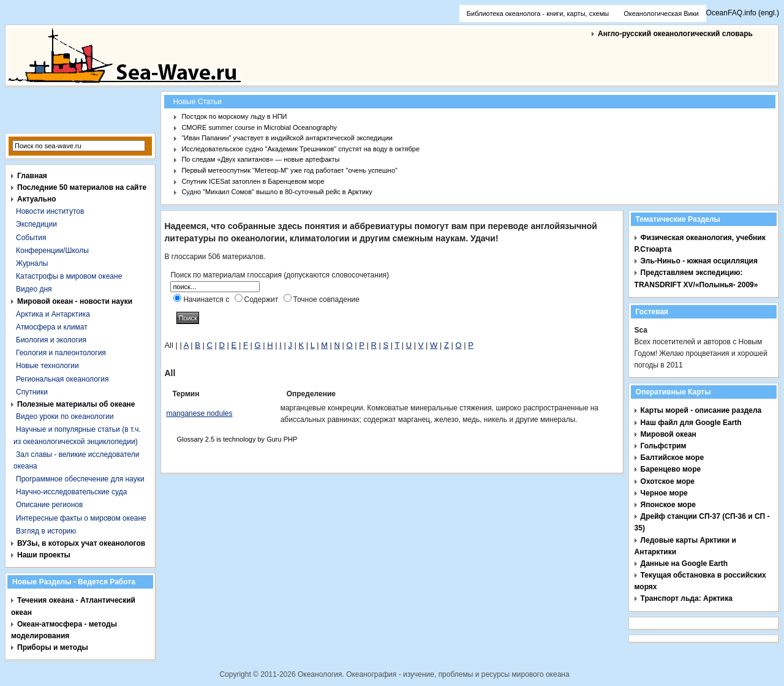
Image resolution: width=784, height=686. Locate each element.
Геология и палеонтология (61, 353)
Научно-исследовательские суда (71, 492)
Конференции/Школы (52, 251)
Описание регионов (49, 505)
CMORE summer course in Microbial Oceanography (259, 127)
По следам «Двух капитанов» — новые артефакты (260, 159)
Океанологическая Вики (661, 13)
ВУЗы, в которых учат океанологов (81, 543)
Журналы (32, 263)
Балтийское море (672, 458)
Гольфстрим (664, 446)
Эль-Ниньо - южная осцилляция (699, 261)
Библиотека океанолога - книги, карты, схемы (538, 13)
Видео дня (34, 289)
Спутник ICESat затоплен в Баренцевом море (253, 181)
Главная (32, 176)
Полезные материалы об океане (76, 404)
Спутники (32, 392)
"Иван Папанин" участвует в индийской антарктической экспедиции (287, 138)
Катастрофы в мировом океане (69, 276)
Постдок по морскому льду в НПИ (234, 116)
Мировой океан (669, 434)
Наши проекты (44, 555)
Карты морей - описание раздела (701, 410)
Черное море (664, 493)
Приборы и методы (53, 647)
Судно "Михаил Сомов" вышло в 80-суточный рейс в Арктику (277, 192)
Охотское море (668, 481)
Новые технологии (47, 366)
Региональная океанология (62, 379)
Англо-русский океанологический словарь (675, 34)
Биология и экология (51, 340)
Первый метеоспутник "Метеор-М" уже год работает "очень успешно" (289, 170)
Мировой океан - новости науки (75, 301)
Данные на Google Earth (684, 563)
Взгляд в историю (46, 531)
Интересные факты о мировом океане (81, 518)
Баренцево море (671, 469)
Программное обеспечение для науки (80, 479)
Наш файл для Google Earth (691, 423)
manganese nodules (199, 413)
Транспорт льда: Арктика (687, 598)
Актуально (37, 199)
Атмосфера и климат (52, 327)
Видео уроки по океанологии (65, 417)
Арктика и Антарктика (53, 314)
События (31, 238)
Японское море (668, 505)
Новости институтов (50, 211)
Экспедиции (36, 224)
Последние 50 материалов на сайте (82, 187)
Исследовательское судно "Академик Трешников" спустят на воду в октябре (300, 149)
